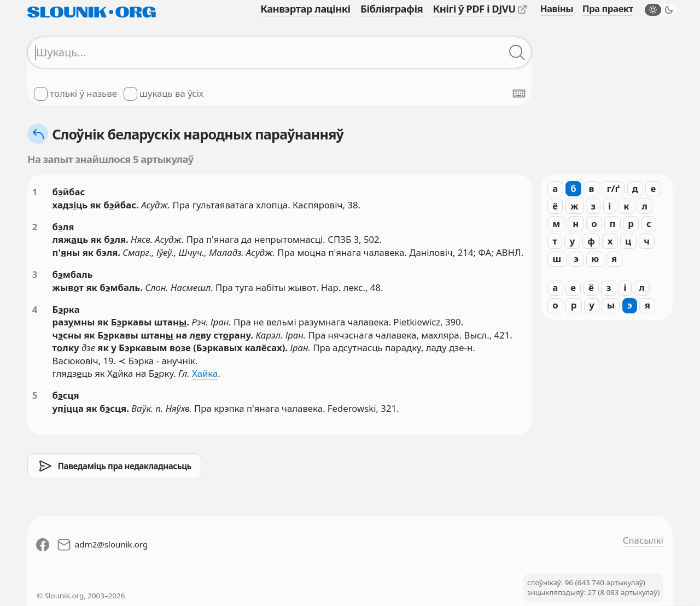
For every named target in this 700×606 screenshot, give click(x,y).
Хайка (205, 373)
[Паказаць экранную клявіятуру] (519, 94)
